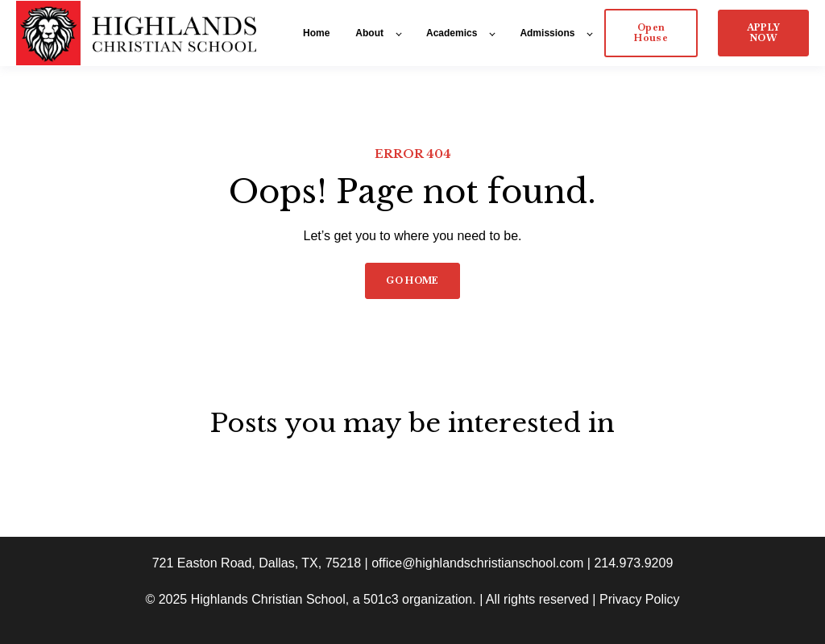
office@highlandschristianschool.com (477, 563)
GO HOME (412, 280)
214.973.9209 (633, 563)
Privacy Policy (640, 599)
